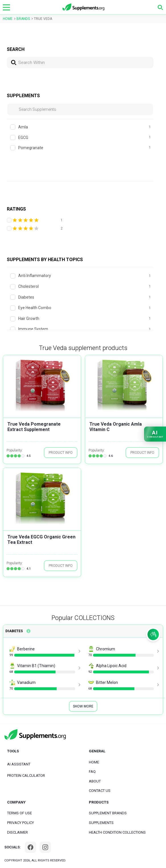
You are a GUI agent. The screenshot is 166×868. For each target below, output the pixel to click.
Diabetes (14, 631)
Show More (83, 706)
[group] (42, 384)
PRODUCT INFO (61, 453)
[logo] (84, 7)
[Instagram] (45, 847)
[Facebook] (30, 847)
